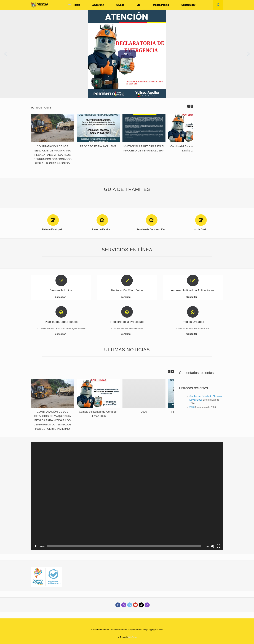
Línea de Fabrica (102, 229)
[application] (127, 496)
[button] (218, 5)
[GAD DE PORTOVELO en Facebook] (118, 605)
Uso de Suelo (201, 229)
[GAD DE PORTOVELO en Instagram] (124, 605)
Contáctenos (188, 5)
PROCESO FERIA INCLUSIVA (98, 146)
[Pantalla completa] (218, 546)
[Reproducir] (36, 546)
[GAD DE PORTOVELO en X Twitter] (130, 605)
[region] (127, 54)
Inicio (74, 5)
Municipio (98, 5)
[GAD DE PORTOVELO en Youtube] (135, 605)
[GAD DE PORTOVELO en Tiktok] (141, 605)
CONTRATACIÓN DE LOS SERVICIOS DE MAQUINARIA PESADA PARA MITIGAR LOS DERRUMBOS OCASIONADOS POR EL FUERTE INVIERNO (53, 155)
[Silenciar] (213, 546)
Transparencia (161, 5)
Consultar (61, 297)
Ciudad (120, 5)
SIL (138, 5)
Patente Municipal (53, 229)
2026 (144, 412)
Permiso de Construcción (152, 229)
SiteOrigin (133, 637)
